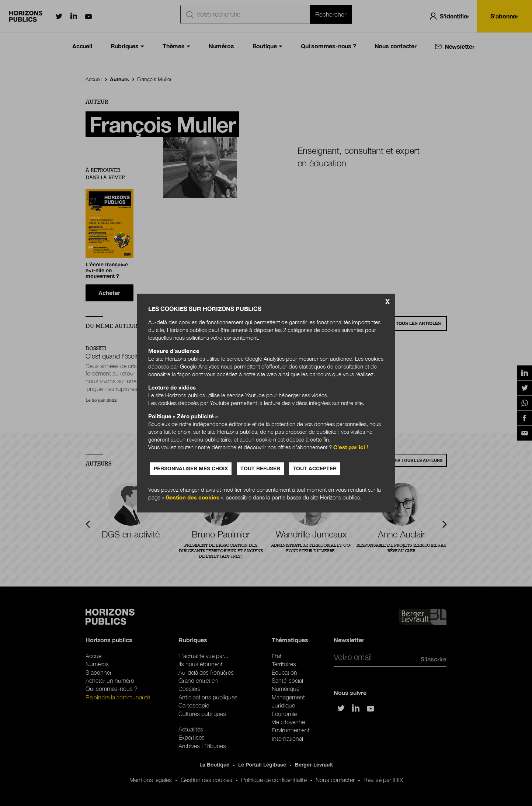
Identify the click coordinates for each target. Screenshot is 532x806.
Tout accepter (315, 468)
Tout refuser (260, 468)
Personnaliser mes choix (191, 468)
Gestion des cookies (192, 497)
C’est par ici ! (351, 447)
